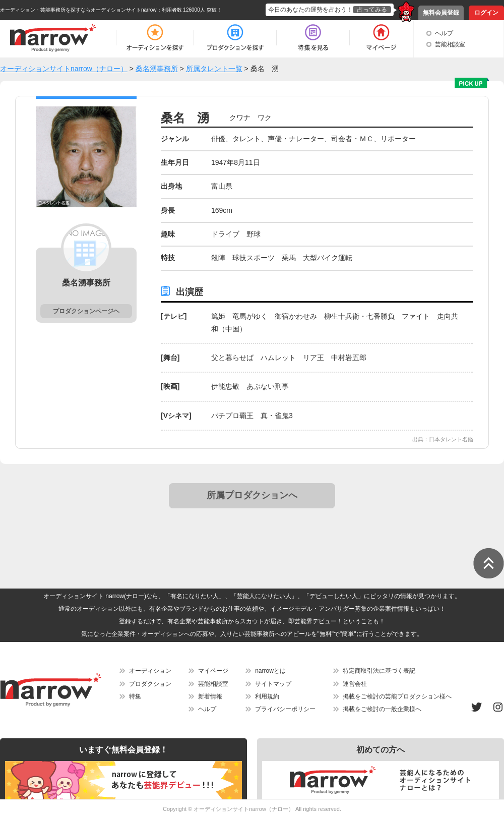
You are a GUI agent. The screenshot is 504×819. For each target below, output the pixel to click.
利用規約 (267, 696)
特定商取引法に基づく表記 (379, 671)
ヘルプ (444, 33)
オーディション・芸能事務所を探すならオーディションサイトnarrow (78, 10)
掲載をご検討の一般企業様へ (382, 709)
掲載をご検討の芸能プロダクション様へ (397, 696)
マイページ (213, 671)
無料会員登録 (441, 13)
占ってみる (372, 10)
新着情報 (210, 696)
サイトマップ (273, 684)
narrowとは (270, 671)
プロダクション (150, 684)
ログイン (486, 13)
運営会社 (355, 684)
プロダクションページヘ (86, 311)
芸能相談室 (450, 44)
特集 (135, 696)
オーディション (150, 671)
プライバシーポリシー (285, 709)
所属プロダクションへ (252, 495)
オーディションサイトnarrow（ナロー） (244, 809)
